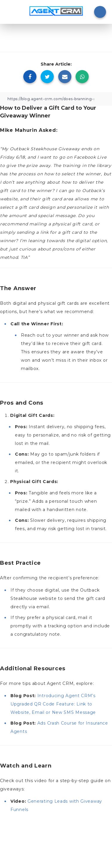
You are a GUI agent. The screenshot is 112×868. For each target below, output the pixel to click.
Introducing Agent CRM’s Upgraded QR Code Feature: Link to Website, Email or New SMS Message (53, 704)
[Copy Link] (56, 99)
